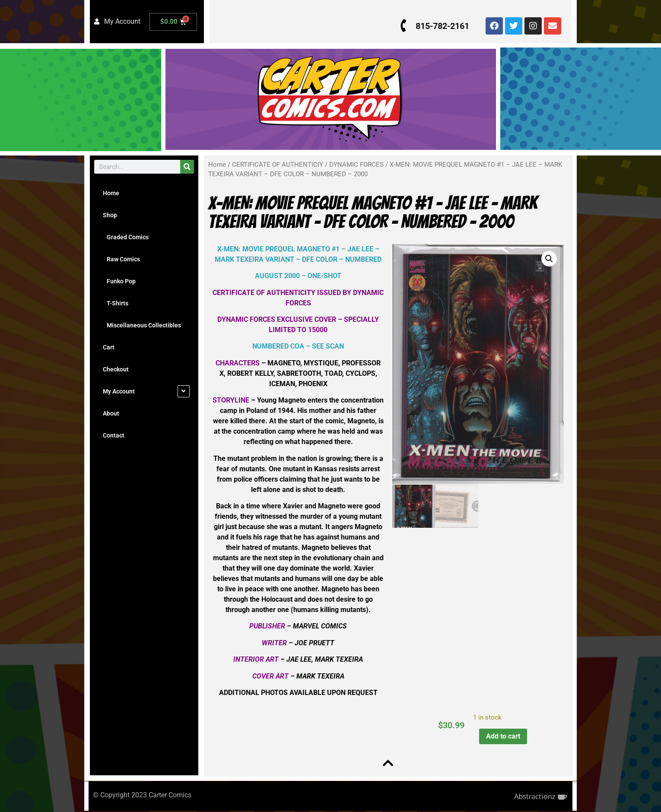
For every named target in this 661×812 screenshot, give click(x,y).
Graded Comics (126, 237)
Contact (114, 435)
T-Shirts (116, 303)
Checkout (116, 369)
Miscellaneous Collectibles (142, 325)
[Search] (187, 167)
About (111, 413)
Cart (109, 347)
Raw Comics (121, 259)
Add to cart (502, 736)
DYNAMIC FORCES (356, 165)
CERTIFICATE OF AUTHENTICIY (278, 165)
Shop (110, 215)
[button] (548, 259)
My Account (119, 391)
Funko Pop (119, 281)
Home (111, 193)
